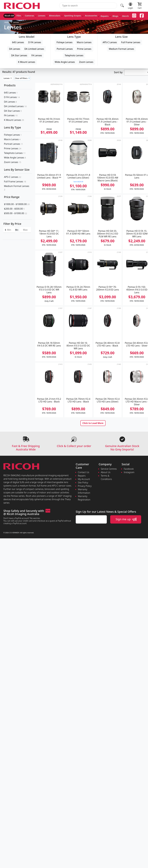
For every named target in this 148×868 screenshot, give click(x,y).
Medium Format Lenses (121, 49)
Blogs (99, 16)
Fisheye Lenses (65, 42)
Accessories (79, 15)
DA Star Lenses (19, 55)
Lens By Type (12, 127)
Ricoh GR (8, 15)
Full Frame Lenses (131, 42)
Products (10, 85)
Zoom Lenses (86, 62)
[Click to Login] (130, 6)
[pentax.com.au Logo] (22, 6)
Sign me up (126, 519)
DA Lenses (15, 49)
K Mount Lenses (27, 62)
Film (16, 15)
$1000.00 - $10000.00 (17, 204)
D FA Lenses (35, 42)
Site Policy (83, 483)
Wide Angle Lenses (65, 62)
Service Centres (109, 469)
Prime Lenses (84, 49)
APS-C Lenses (110, 42)
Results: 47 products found (19, 72)
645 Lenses (18, 42)
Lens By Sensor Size (17, 170)
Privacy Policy (85, 486)
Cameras (25, 15)
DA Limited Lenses (34, 49)
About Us (106, 472)
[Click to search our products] (122, 5)
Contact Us (83, 472)
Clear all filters (22, 78)
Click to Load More (93, 423)
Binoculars (47, 15)
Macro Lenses (84, 42)
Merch (108, 16)
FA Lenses (37, 55)
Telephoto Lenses (74, 55)
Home (7, 22)
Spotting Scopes (63, 15)
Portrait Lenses (65, 49)
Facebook (129, 469)
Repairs (90, 16)
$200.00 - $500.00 (14, 209)
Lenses (36, 15)
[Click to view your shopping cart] (140, 6)
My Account (84, 479)
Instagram (129, 472)
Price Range (12, 197)
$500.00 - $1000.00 (16, 213)
